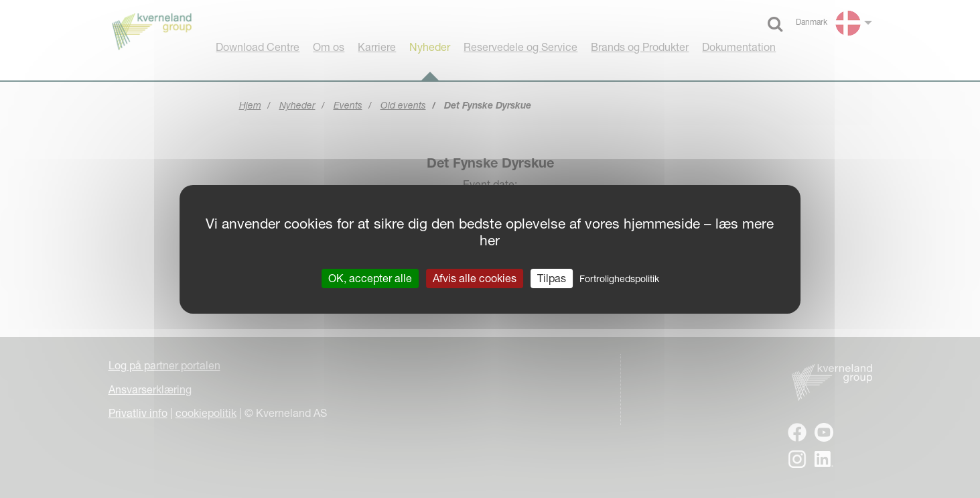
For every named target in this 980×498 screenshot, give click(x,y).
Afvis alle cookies (475, 277)
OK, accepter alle (370, 277)
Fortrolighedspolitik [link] (619, 278)
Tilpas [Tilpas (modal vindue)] (552, 277)
